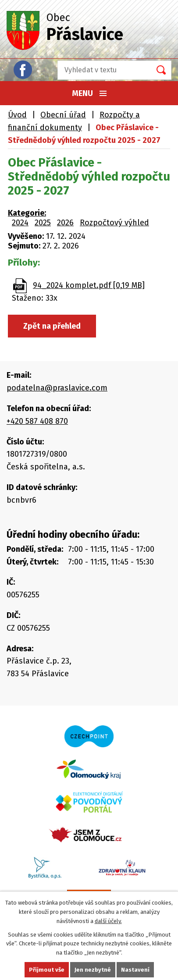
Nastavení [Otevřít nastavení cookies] (135, 970)
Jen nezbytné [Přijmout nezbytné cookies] (93, 970)
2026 (65, 223)
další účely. (108, 921)
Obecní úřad (63, 115)
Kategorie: (27, 213)
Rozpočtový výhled (114, 223)
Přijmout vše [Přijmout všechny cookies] (47, 970)
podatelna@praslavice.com (57, 388)
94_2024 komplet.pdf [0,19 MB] (89, 285)
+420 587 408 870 (37, 421)
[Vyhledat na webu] (102, 70)
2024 (20, 223)
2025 (43, 223)
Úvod (17, 115)
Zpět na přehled (52, 326)
